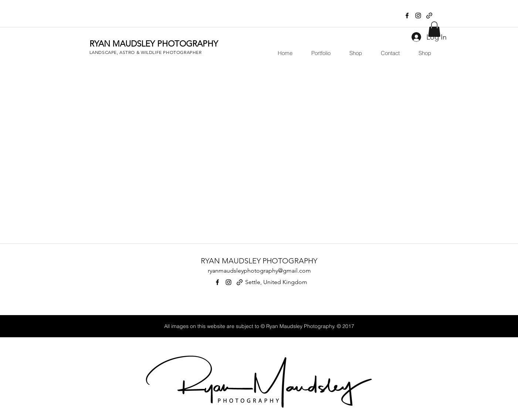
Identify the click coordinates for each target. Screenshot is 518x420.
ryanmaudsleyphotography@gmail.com (259, 271)
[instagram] (418, 16)
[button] (317, 53)
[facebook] (407, 16)
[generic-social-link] (429, 16)
